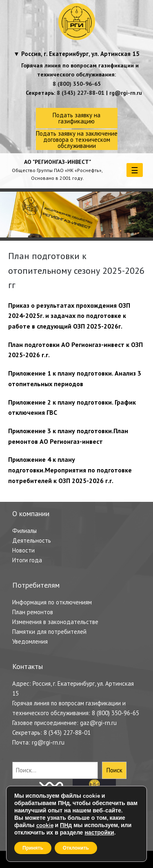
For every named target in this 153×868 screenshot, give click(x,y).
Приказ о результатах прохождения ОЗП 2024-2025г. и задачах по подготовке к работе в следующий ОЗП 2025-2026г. (69, 316)
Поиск (114, 770)
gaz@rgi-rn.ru (98, 723)
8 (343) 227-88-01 (81, 93)
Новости (23, 550)
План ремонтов (33, 612)
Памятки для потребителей (49, 632)
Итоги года (27, 560)
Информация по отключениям (52, 602)
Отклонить (76, 848)
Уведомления (30, 641)
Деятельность (32, 540)
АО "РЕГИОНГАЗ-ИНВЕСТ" (58, 162)
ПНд (66, 825)
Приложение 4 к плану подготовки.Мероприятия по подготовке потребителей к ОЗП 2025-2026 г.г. (70, 470)
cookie (45, 825)
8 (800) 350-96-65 (77, 84)
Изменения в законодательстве (55, 622)
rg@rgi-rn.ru (126, 93)
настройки (99, 833)
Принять (33, 848)
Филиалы (24, 531)
